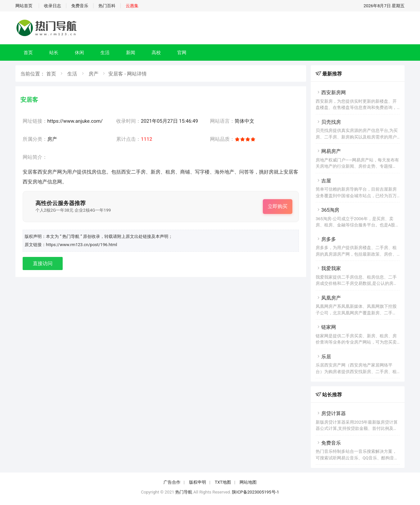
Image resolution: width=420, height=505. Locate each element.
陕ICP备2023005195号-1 (255, 492)
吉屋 (323, 181)
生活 (105, 53)
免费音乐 (80, 6)
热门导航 (184, 492)
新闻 (131, 53)
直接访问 (43, 263)
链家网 (326, 327)
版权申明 (198, 482)
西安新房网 (331, 93)
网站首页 (24, 6)
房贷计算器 (331, 413)
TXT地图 (223, 482)
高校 (156, 53)
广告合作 (172, 482)
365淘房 (327, 210)
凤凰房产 (328, 298)
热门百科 (107, 6)
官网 (182, 53)
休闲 (79, 53)
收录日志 (52, 6)
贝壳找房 (328, 122)
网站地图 (248, 482)
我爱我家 (328, 268)
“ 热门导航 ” (71, 236)
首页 (28, 53)
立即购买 (278, 206)
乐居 (323, 357)
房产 (94, 74)
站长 (54, 53)
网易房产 (328, 151)
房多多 (326, 239)
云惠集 (132, 6)
